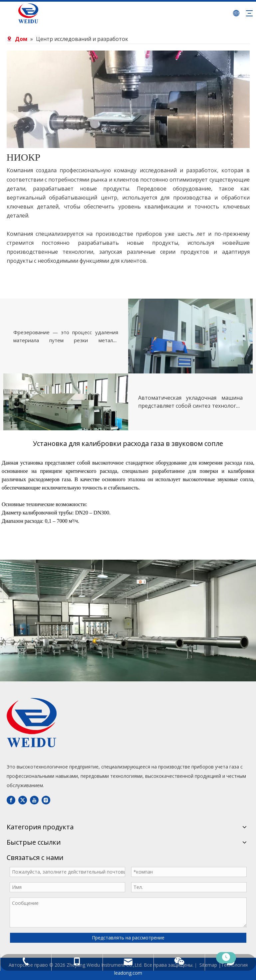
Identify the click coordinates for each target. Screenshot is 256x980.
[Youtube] (34, 800)
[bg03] (128, 99)
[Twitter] (23, 800)
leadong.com (128, 973)
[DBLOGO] (32, 723)
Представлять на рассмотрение (128, 938)
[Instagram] (46, 800)
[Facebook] (11, 800)
